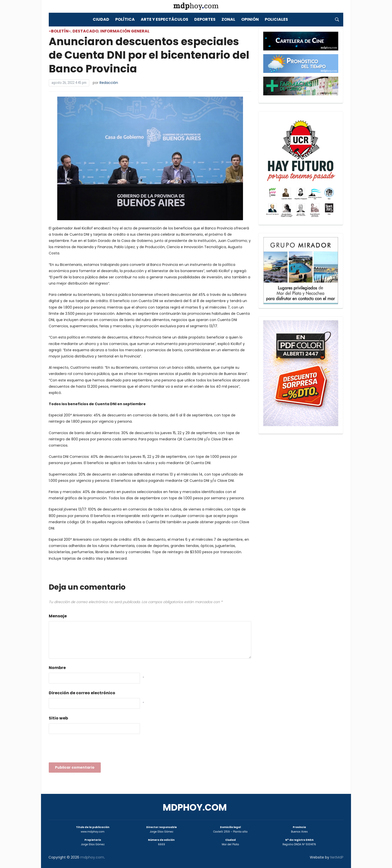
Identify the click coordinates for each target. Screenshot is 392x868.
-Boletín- (60, 31)
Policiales (276, 19)
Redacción (109, 83)
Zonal (228, 19)
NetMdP (337, 857)
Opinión (250, 19)
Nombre (57, 668)
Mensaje (58, 616)
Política (125, 19)
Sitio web (58, 718)
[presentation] (87, 750)
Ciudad (101, 19)
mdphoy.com (195, 807)
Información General (125, 31)
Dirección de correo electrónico (82, 693)
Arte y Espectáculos (164, 19)
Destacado (85, 31)
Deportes (205, 19)
